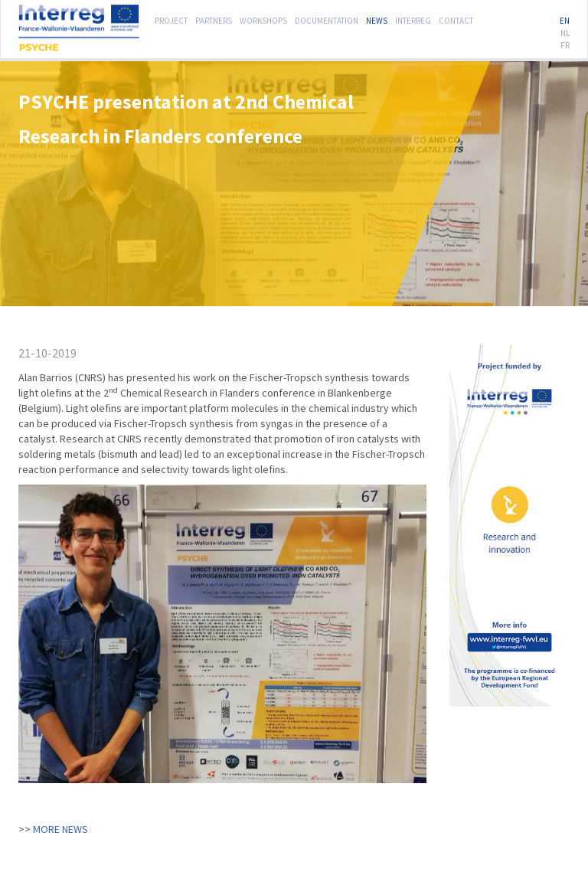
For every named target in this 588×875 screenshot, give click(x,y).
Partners (214, 19)
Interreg (413, 19)
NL (565, 31)
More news (60, 829)
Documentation (327, 19)
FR (565, 44)
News (377, 19)
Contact (456, 19)
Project (171, 19)
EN (565, 19)
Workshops (263, 19)
